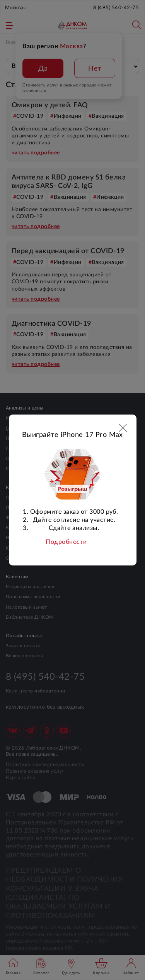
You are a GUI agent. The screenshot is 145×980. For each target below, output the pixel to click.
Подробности (66, 542)
